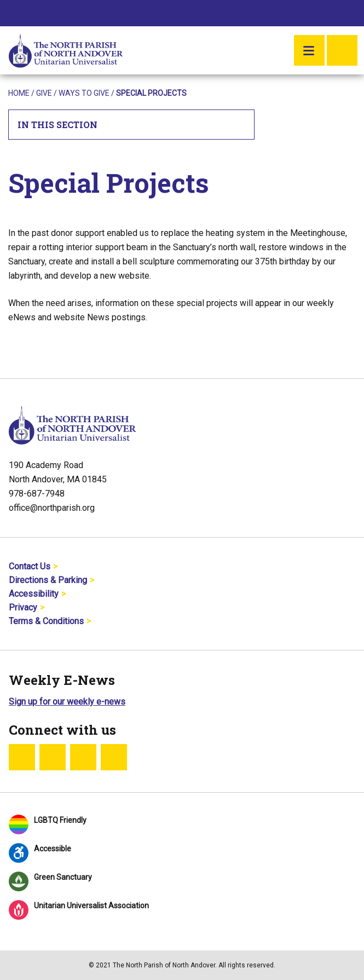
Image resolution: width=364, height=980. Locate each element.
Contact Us (30, 566)
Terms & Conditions (46, 621)
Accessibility (34, 594)
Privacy (23, 607)
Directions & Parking (48, 580)
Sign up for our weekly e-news (67, 702)
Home (19, 93)
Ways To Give (84, 93)
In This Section (132, 125)
